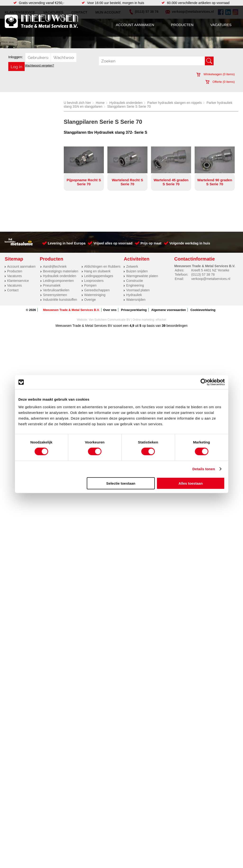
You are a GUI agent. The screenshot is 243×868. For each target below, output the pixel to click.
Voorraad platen (138, 290)
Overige (90, 300)
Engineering (135, 285)
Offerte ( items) (220, 82)
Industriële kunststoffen (60, 300)
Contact (13, 290)
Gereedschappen (97, 290)
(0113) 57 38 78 (203, 275)
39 (164, 326)
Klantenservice (18, 281)
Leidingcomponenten (58, 281)
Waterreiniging (95, 295)
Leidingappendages (99, 276)
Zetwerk (132, 266)
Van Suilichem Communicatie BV (109, 320)
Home (100, 103)
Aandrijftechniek (55, 266)
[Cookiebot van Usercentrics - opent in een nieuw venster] (204, 382)
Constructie (135, 281)
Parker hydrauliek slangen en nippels (174, 103)
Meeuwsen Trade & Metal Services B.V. (71, 310)
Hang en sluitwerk (97, 271)
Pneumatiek (52, 285)
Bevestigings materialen (61, 271)
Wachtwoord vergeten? (39, 66)
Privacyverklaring (134, 310)
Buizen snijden (137, 271)
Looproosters (94, 281)
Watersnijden (136, 300)
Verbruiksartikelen (56, 290)
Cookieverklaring (203, 310)
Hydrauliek (134, 295)
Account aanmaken (135, 25)
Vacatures (221, 25)
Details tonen (204, 469)
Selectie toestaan (121, 483)
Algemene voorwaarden (169, 310)
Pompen (90, 285)
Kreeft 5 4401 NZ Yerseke (210, 270)
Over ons (110, 310)
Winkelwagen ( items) (216, 74)
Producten (182, 25)
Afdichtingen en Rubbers (102, 266)
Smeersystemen (55, 295)
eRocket (161, 320)
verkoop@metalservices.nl (211, 279)
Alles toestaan (191, 483)
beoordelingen (177, 326)
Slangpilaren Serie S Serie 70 (129, 106)
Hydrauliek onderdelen (126, 103)
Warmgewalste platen (142, 276)
